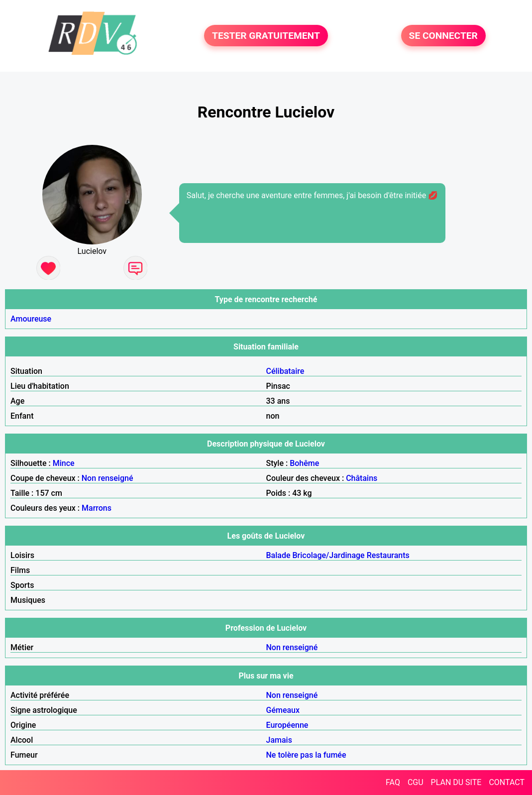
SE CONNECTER (443, 36)
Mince (64, 463)
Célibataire (285, 371)
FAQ (393, 782)
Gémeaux (283, 710)
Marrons (97, 508)
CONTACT (507, 782)
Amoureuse (31, 319)
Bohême (304, 463)
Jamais (279, 740)
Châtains (362, 478)
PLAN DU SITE (456, 782)
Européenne (287, 725)
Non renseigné (107, 478)
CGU (416, 782)
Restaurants (388, 555)
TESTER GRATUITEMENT (266, 36)
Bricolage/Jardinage (329, 555)
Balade (278, 555)
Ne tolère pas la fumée (306, 755)
